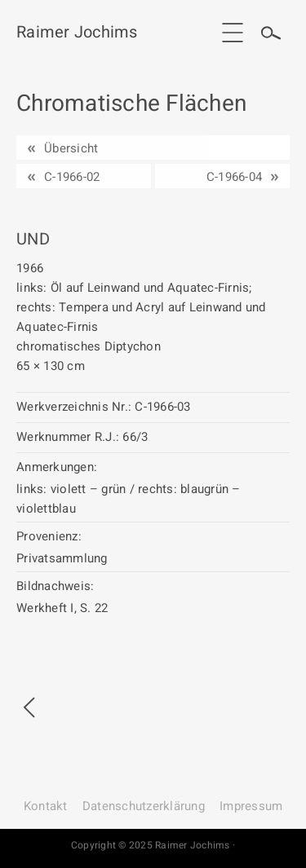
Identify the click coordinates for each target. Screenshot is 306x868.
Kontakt (46, 806)
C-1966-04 (234, 177)
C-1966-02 (72, 177)
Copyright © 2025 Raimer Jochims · (153, 845)
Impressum (251, 806)
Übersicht (71, 148)
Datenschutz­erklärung (144, 806)
